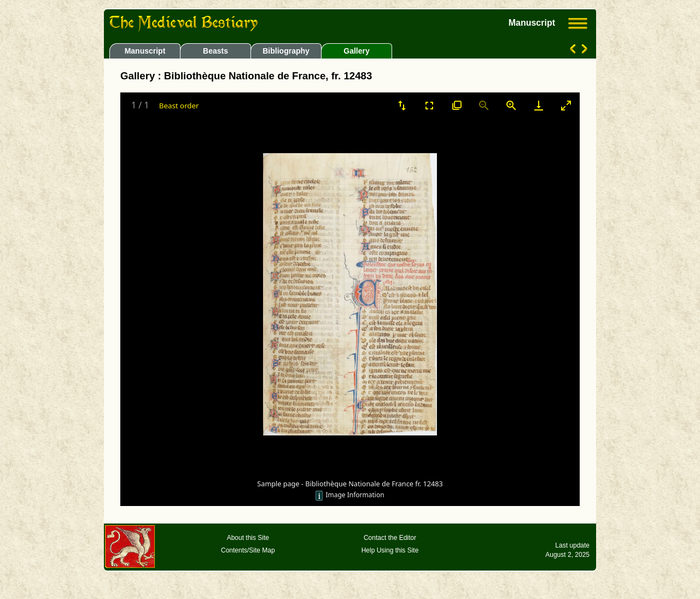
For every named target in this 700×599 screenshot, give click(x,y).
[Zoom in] (511, 105)
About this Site (248, 538)
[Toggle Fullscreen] (429, 105)
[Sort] (402, 105)
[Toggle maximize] (566, 105)
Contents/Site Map (248, 550)
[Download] (539, 105)
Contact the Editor (390, 538)
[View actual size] (457, 105)
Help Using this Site (390, 550)
